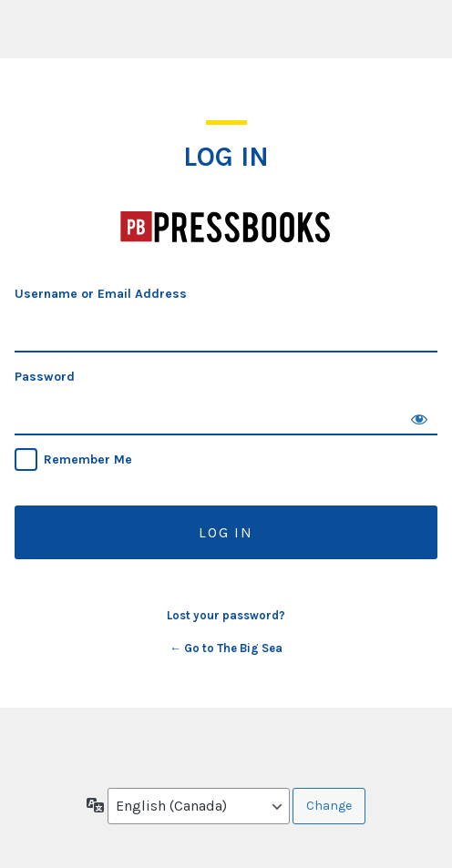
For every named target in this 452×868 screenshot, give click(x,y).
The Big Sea (226, 227)
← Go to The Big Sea (226, 648)
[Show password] (419, 417)
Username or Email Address (101, 294)
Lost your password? (226, 615)
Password (45, 377)
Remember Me (88, 460)
